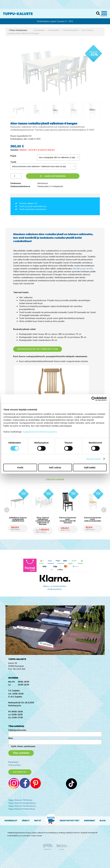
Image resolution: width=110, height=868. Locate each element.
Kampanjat (90, 821)
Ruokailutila (54, 30)
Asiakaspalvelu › (55, 589)
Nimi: (11, 738)
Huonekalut (39, 30)
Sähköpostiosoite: (17, 730)
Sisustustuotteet (70, 821)
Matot (38, 821)
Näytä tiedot (94, 459)
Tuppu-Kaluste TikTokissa (20, 800)
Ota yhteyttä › (20, 772)
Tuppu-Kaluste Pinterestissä (22, 809)
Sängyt (26, 821)
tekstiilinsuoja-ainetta (83, 268)
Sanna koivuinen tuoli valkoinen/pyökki (93, 519)
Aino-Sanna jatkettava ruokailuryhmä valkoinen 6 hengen (43, 521)
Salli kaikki (90, 467)
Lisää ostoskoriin (53, 176)
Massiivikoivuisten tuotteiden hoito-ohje (38, 349)
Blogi (103, 821)
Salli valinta (55, 467)
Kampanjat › (14, 762)
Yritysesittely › (15, 765)
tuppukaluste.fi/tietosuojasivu (40, 432)
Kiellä (20, 467)
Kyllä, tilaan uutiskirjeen (23, 746)
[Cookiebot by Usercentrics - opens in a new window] (94, 399)
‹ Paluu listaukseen (18, 30)
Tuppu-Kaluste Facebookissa (22, 806)
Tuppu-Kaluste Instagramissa (22, 803)
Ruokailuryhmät (70, 30)
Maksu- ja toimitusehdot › (55, 586)
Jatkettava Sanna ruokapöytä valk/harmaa (18, 519)
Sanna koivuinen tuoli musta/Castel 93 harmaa (68, 520)
